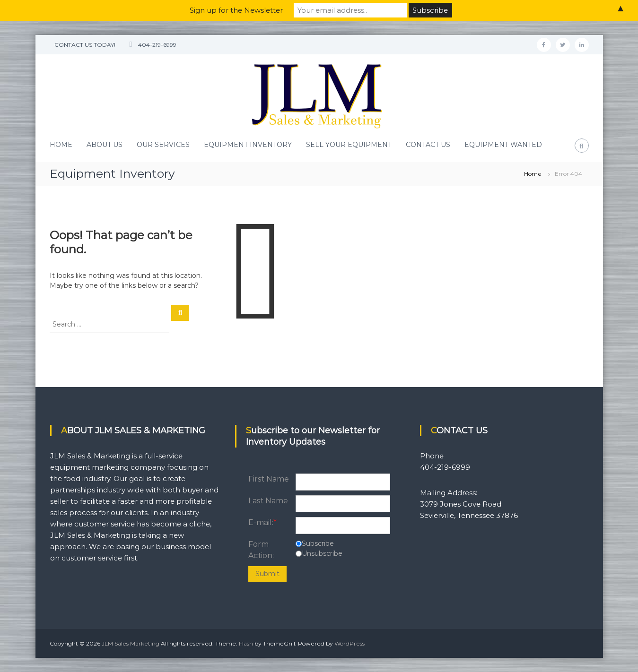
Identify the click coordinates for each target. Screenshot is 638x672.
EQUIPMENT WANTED (503, 145)
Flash (246, 643)
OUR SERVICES (163, 145)
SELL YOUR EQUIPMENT (349, 145)
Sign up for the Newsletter (236, 10)
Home (533, 174)
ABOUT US (105, 145)
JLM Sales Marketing (131, 643)
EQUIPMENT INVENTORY (248, 145)
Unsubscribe (322, 553)
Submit (267, 574)
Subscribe (318, 543)
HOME (61, 145)
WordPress (350, 643)
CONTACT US (428, 145)
